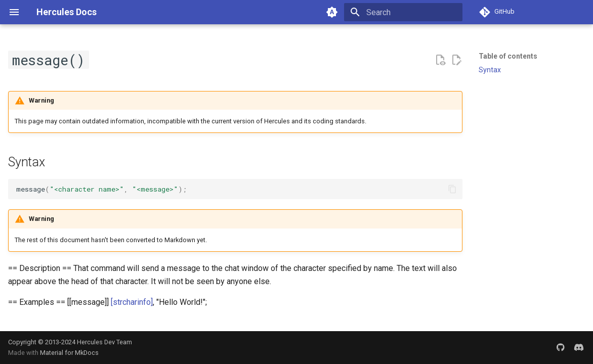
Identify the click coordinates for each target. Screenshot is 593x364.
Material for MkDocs (69, 353)
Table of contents (508, 56)
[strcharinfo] (132, 302)
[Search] (403, 12)
